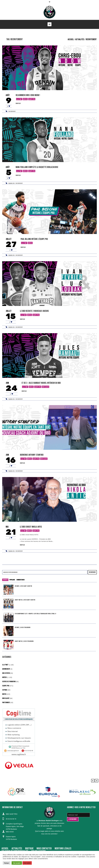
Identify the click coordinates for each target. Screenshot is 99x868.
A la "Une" (19, 99)
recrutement (12, 111)
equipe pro (12, 183)
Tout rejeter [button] (27, 863)
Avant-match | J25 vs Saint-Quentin (25, 600)
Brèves (25, 99)
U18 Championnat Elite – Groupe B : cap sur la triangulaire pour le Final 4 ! (35, 614)
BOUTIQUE (29, 849)
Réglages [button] (7, 863)
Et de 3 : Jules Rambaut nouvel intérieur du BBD (41, 383)
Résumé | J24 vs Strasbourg (23, 627)
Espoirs (5, 690)
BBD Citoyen (6, 673)
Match (4, 694)
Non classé (45, 387)
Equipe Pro (32, 99)
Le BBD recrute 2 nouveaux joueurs (34, 311)
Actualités (80, 39)
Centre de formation (9, 682)
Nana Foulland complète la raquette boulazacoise (37, 167)
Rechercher (92, 572)
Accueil (71, 39)
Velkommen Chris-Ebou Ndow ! (28, 95)
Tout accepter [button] (17, 863)
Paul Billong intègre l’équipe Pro (34, 239)
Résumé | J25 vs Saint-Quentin (23, 586)
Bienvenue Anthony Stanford (32, 455)
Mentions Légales (63, 849)
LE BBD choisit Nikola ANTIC (31, 527)
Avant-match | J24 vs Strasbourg (24, 641)
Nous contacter (44, 849)
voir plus (18, 103)
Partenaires (6, 703)
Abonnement (6, 669)
